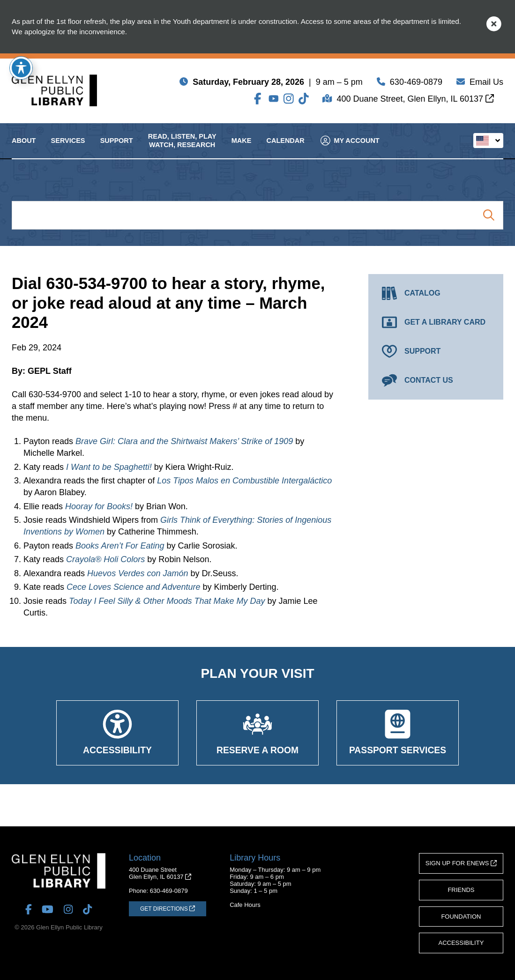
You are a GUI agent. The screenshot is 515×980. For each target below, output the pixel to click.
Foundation (461, 917)
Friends (461, 890)
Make (242, 148)
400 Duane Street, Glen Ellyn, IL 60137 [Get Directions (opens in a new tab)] (415, 100)
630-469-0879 (416, 83)
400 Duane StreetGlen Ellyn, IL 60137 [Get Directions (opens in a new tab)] (160, 873)
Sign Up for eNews (461, 863)
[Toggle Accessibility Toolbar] (21, 68)
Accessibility (461, 943)
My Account (350, 148)
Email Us (486, 83)
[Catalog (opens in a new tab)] (436, 293)
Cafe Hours (245, 905)
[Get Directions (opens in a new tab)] (168, 909)
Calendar (286, 148)
